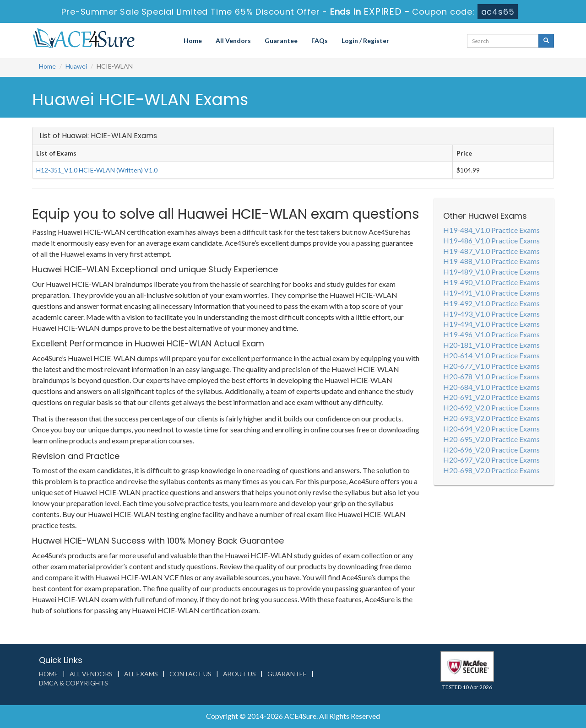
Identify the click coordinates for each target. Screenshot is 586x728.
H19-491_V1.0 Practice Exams (491, 293)
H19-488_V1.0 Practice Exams (491, 261)
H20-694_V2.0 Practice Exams (491, 429)
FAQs (320, 40)
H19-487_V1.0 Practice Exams (491, 251)
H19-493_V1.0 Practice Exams (491, 314)
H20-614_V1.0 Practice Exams (491, 355)
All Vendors (233, 40)
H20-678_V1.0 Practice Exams (491, 376)
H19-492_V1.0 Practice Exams (491, 303)
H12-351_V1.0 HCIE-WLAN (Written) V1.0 (97, 170)
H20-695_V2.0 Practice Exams (491, 439)
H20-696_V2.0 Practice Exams (491, 450)
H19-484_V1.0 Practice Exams (491, 230)
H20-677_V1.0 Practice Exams (491, 366)
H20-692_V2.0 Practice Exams (491, 407)
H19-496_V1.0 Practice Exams (491, 334)
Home (193, 40)
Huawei (76, 66)
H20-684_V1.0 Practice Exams (491, 387)
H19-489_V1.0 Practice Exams (491, 272)
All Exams (141, 674)
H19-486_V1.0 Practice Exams (491, 240)
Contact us (190, 674)
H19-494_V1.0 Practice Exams (491, 324)
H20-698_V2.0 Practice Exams (491, 470)
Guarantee (281, 40)
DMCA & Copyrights (73, 683)
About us (239, 674)
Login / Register (365, 40)
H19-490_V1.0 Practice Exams (491, 282)
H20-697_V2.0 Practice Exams (491, 460)
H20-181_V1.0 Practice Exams (491, 345)
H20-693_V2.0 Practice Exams (491, 418)
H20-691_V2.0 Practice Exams (491, 397)
